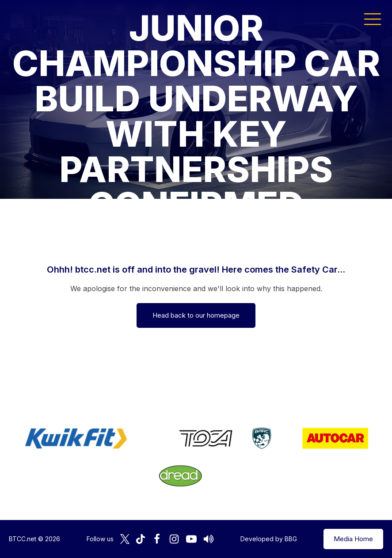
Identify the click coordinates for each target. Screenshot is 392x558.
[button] (373, 19)
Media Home (353, 539)
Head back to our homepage (196, 315)
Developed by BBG (269, 539)
